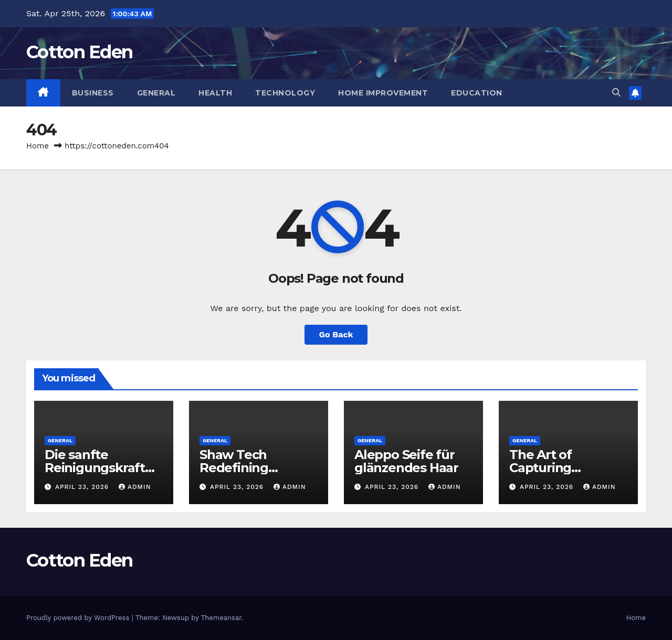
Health (215, 93)
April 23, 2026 (83, 487)
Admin (135, 487)
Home (38, 146)
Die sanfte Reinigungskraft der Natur (95, 468)
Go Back (336, 334)
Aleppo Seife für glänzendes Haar (406, 461)
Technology (285, 93)
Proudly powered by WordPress (79, 618)
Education (477, 93)
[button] (616, 93)
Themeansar (221, 618)
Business (93, 93)
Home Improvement (383, 93)
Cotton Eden (79, 52)
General (156, 93)
